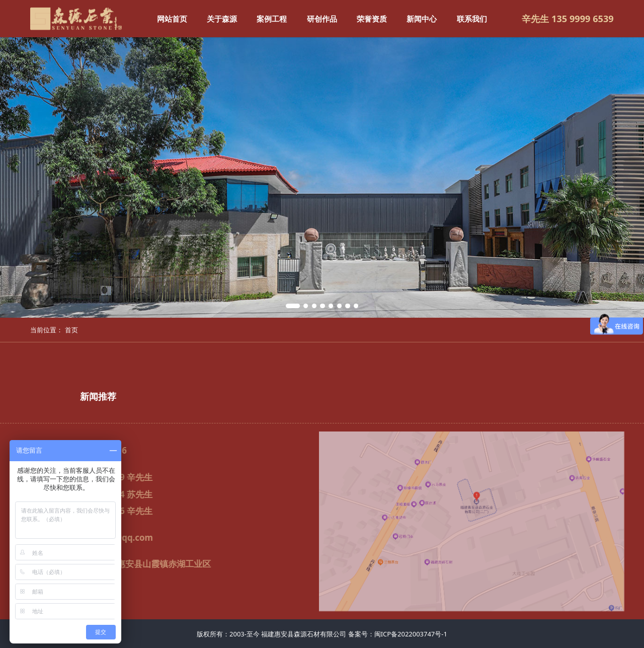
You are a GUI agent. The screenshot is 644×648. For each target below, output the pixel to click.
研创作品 (322, 19)
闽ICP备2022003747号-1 (411, 634)
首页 (71, 330)
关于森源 (222, 19)
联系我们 (472, 19)
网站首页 (172, 19)
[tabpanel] (322, 177)
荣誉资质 (372, 19)
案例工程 (272, 19)
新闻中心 (422, 19)
